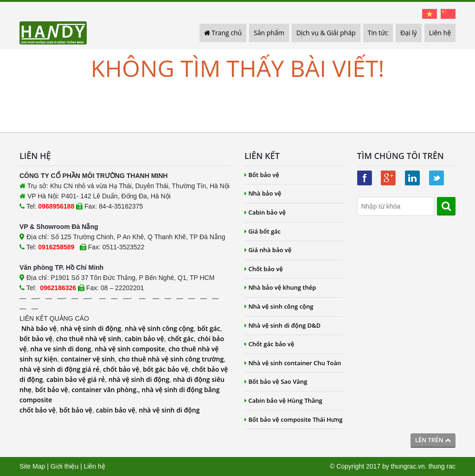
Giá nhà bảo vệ (268, 250)
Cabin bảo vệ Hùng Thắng (283, 400)
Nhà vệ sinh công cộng (279, 306)
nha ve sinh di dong (61, 349)
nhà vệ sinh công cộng (159, 328)
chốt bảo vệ (121, 369)
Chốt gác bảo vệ (269, 344)
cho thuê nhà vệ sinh (89, 339)
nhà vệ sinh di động (91, 328)
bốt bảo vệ (36, 339)
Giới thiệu (65, 466)
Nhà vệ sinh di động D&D (282, 325)
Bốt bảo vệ (262, 175)
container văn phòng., (106, 390)
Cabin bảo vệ (265, 212)
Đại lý (409, 33)
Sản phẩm (269, 33)
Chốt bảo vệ (264, 269)
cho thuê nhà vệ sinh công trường (171, 359)
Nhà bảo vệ (39, 328)
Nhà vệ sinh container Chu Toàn (293, 363)
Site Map (32, 466)
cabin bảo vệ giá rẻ (76, 379)
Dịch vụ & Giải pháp (326, 33)
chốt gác (180, 339)
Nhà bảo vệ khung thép (280, 287)
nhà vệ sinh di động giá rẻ (59, 369)
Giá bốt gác (263, 231)
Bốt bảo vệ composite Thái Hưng (294, 419)
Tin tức (378, 33)
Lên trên (433, 440)
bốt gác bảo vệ (165, 369)
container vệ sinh (88, 359)
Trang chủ (223, 33)
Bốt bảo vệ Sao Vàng (276, 381)
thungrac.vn (408, 466)
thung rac (442, 466)
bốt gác (209, 328)
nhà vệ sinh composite (130, 349)
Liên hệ (440, 33)
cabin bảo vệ (144, 339)
